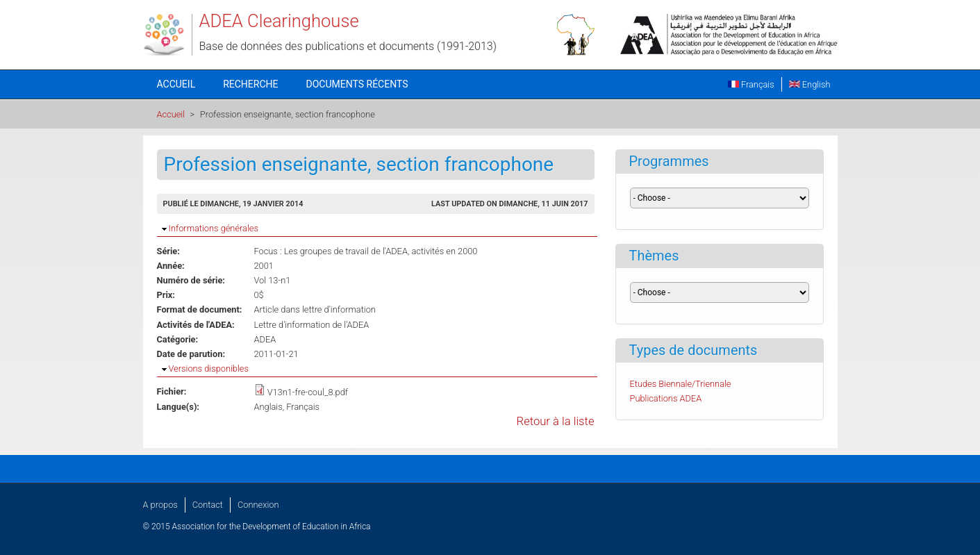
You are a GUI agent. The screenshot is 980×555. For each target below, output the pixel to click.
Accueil (176, 84)
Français (751, 84)
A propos (160, 505)
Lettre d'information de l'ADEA (312, 325)
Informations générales (214, 228)
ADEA (265, 339)
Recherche (250, 84)
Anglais (268, 407)
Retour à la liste (556, 421)
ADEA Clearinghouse (279, 21)
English (810, 84)
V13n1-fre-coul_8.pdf (308, 392)
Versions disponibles (209, 368)
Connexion (258, 505)
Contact (208, 505)
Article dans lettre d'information (315, 309)
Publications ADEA (666, 398)
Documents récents (357, 84)
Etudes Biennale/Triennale (681, 384)
